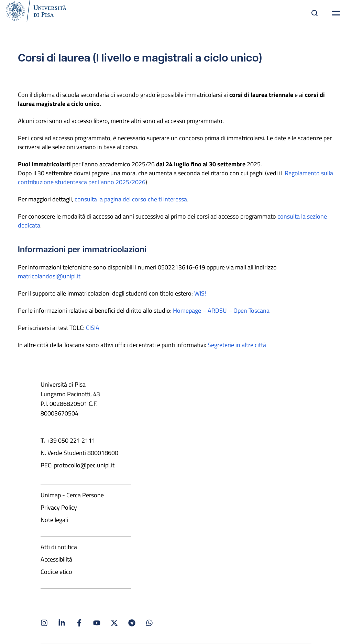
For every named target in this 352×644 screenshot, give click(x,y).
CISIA (93, 327)
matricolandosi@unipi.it (49, 276)
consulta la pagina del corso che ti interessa (131, 199)
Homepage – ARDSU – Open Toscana (221, 310)
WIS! (200, 293)
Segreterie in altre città (237, 345)
